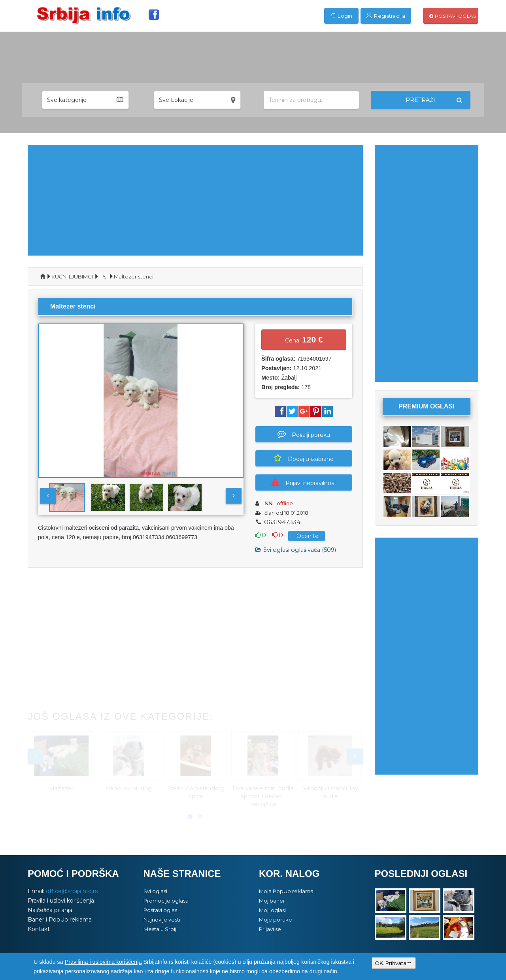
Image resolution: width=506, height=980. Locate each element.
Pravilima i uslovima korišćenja (103, 962)
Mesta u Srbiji (160, 929)
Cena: (304, 340)
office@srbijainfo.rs (72, 891)
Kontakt (39, 929)
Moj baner (272, 901)
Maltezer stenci (134, 277)
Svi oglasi (155, 891)
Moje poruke (276, 920)
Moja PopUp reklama (286, 891)
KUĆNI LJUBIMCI (72, 277)
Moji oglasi (272, 910)
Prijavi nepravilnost (304, 482)
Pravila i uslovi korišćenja (61, 901)
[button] (85, 100)
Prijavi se (270, 929)
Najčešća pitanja (50, 910)
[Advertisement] (195, 200)
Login (341, 16)
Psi (104, 277)
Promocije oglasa (166, 901)
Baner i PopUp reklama (60, 920)
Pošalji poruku (304, 434)
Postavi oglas (453, 16)
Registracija (386, 16)
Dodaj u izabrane (304, 458)
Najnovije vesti (162, 920)
